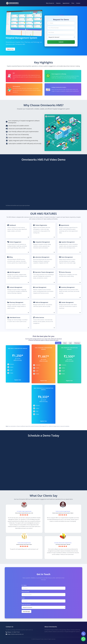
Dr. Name (24, 585)
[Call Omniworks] (83, 634)
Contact (78, 3)
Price (73, 3)
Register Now (10, 49)
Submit (61, 42)
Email (23, 598)
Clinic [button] (65, 343)
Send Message (26, 611)
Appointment (66, 3)
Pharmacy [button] (77, 343)
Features (58, 3)
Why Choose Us (50, 3)
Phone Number (26, 592)
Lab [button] (70, 343)
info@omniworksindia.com (17, 634)
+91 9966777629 (15, 632)
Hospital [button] (58, 343)
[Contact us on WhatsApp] (83, 639)
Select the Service (26, 604)
